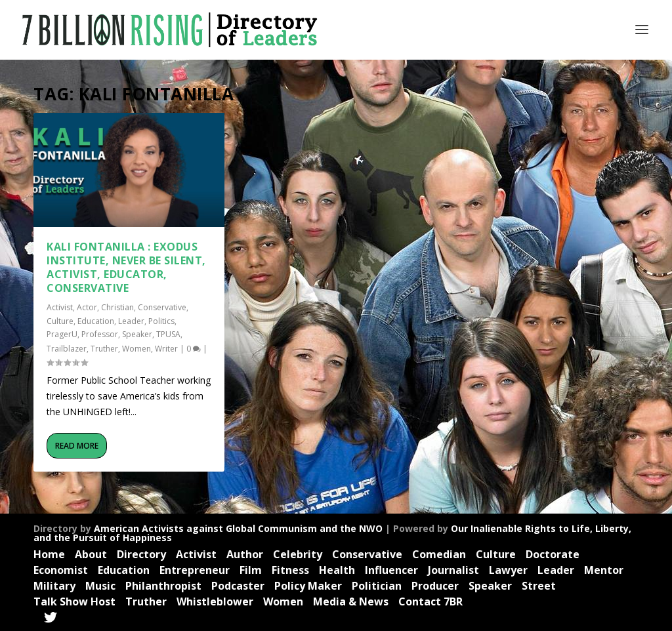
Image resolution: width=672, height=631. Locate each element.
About (91, 554)
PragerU (62, 334)
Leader (131, 321)
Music (100, 586)
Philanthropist (163, 586)
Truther (104, 349)
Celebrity (298, 554)
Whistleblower (215, 601)
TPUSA (168, 334)
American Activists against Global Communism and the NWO (238, 528)
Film (251, 570)
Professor (100, 334)
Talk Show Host (74, 601)
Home (49, 554)
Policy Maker (308, 586)
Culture (60, 321)
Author (245, 554)
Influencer (391, 570)
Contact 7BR (430, 601)
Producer (435, 586)
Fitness (290, 570)
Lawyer (508, 570)
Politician (377, 586)
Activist (60, 307)
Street (539, 586)
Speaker (137, 334)
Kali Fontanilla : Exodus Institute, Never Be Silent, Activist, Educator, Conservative (126, 267)
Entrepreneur (195, 570)
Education (96, 321)
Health (337, 570)
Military (54, 586)
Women (136, 349)
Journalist (453, 570)
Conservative (162, 307)
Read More (77, 446)
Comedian (439, 554)
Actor (87, 307)
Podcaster (238, 586)
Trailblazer (67, 349)
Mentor (604, 570)
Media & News (351, 601)
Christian (117, 307)
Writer (166, 349)
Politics (161, 321)
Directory (141, 554)
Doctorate (553, 554)
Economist (61, 570)
